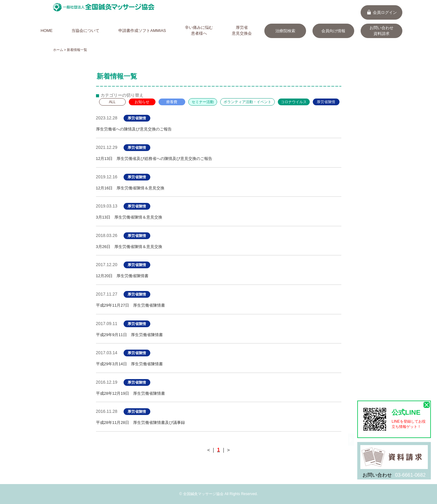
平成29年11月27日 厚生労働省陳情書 (130, 305)
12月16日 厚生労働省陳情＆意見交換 (130, 188)
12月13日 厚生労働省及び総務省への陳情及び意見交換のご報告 (154, 159)
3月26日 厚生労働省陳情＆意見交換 (129, 247)
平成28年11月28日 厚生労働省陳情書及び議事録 (140, 423)
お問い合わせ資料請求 (381, 31)
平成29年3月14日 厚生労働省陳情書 (129, 364)
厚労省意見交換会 (242, 30)
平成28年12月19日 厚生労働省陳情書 (130, 393)
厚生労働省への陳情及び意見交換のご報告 (134, 129)
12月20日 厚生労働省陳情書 (122, 276)
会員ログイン (382, 12)
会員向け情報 (333, 31)
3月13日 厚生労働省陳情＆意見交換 (129, 217)
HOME (47, 31)
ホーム (58, 50)
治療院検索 (285, 31)
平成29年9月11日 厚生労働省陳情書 (129, 335)
